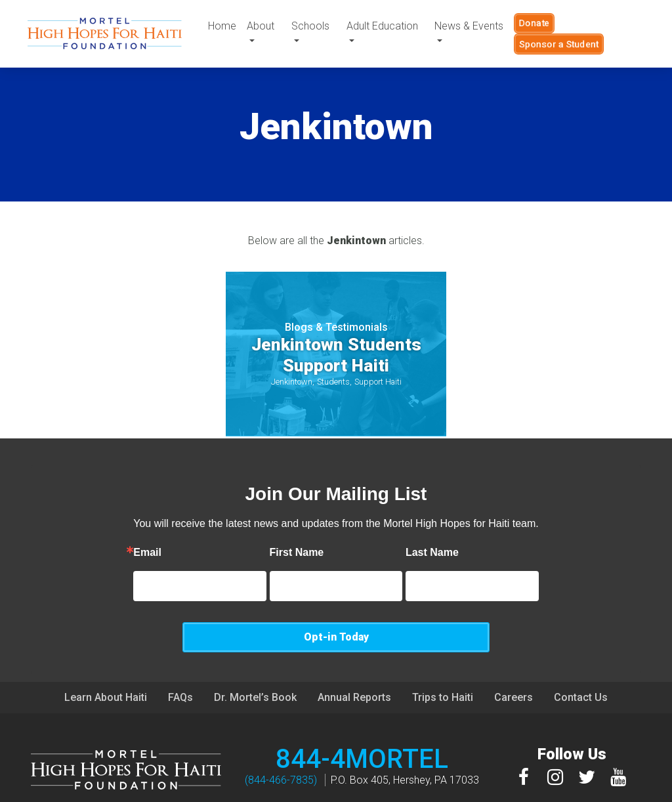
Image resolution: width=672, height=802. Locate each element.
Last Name (384, 553)
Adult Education (382, 26)
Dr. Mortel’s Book (255, 667)
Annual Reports (354, 667)
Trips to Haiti (443, 667)
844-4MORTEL (362, 729)
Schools (310, 26)
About (261, 26)
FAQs (180, 667)
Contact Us (581, 667)
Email (99, 553)
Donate (534, 23)
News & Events (469, 26)
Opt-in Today (540, 586)
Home (222, 26)
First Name (249, 553)
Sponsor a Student (559, 44)
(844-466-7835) (281, 750)
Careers (514, 667)
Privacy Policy (422, 790)
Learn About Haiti (106, 667)
